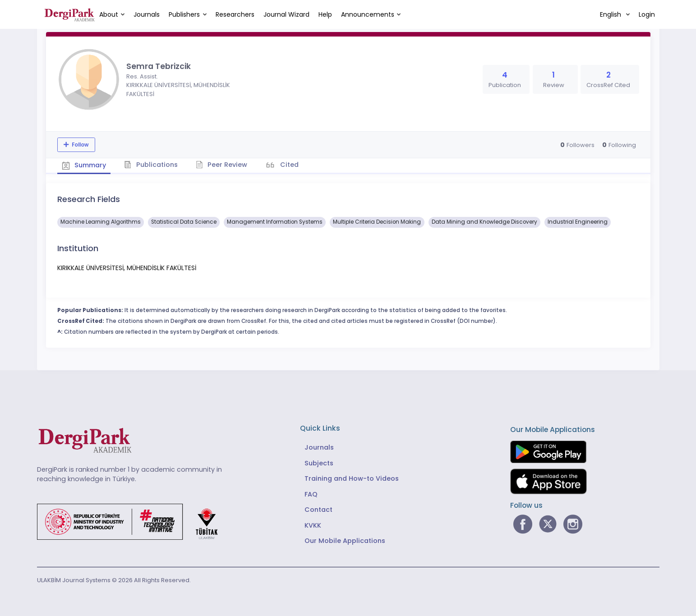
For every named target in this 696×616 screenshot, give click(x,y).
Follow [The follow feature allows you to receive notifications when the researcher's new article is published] (80, 145)
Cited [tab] (288, 165)
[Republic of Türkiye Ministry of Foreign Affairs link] (133, 521)
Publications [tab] (151, 165)
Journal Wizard (286, 14)
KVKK (313, 525)
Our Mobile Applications (345, 541)
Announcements (368, 14)
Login (647, 14)
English (611, 14)
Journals (147, 14)
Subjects (319, 463)
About (109, 14)
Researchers (235, 14)
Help (325, 14)
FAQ (311, 494)
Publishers (184, 14)
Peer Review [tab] (222, 165)
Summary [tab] (84, 165)
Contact (318, 510)
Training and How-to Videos (352, 478)
